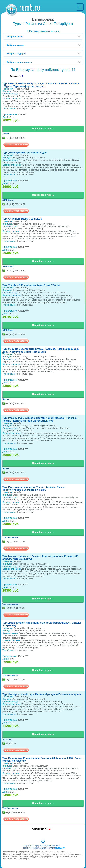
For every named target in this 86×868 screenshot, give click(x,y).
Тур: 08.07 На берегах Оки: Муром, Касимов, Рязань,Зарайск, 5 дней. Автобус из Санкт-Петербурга (41, 350)
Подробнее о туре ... (43, 129)
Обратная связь (62, 856)
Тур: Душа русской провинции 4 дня (25, 152)
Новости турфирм (11, 854)
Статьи (14, 856)
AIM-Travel (8, 200)
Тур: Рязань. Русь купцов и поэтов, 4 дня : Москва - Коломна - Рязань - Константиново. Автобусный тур (40, 419)
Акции (53, 852)
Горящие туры (42, 852)
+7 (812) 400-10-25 (15, 138)
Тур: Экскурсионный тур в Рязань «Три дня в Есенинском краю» (42, 694)
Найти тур (29, 852)
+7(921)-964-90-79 (15, 542)
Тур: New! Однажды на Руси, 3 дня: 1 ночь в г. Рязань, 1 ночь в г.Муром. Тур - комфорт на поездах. (41, 85)
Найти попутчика (59, 854)
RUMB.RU (60, 848)
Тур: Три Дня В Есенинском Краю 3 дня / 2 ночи (31, 285)
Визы (51, 856)
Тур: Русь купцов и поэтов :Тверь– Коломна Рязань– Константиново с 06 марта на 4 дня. (35, 488)
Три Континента (10, 537)
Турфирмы (62, 852)
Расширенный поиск (43, 31)
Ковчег (6, 134)
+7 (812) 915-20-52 (15, 204)
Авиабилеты (27, 854)
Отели (6, 856)
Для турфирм (41, 856)
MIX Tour (7, 739)
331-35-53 (11, 743)
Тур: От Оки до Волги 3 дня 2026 (22, 219)
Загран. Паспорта (42, 854)
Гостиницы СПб (26, 856)
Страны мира (75, 854)
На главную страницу (13, 852)
